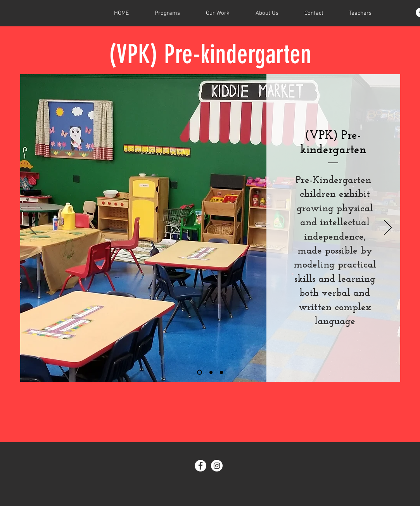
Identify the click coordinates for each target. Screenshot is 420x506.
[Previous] (33, 228)
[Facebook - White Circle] (200, 466)
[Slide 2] (211, 372)
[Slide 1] (200, 372)
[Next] (388, 228)
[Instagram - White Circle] (217, 466)
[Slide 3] (221, 372)
